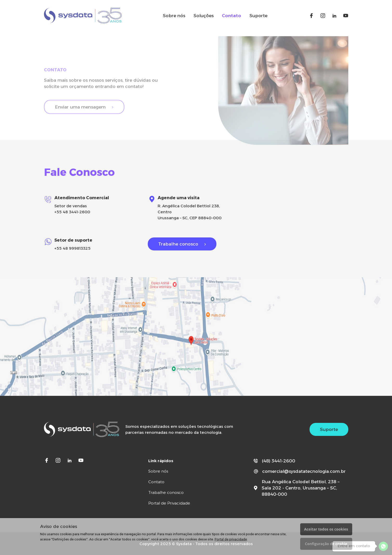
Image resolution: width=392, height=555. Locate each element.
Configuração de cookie (326, 544)
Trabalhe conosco (178, 244)
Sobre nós (174, 16)
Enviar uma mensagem (80, 110)
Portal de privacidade (231, 539)
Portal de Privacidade (169, 503)
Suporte (258, 16)
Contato (232, 16)
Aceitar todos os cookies (326, 529)
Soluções (204, 16)
